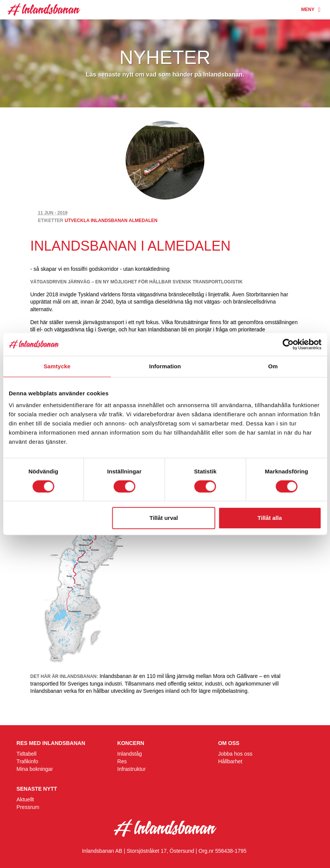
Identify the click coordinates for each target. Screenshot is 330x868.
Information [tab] (165, 366)
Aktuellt (25, 799)
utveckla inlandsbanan (96, 221)
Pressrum (28, 807)
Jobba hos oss (235, 754)
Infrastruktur (132, 769)
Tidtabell (26, 754)
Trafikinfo (27, 761)
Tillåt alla (270, 518)
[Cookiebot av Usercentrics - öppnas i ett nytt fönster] (288, 344)
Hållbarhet (230, 761)
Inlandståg (130, 754)
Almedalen (143, 221)
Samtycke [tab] (57, 366)
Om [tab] (273, 366)
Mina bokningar (35, 769)
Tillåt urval (164, 518)
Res (122, 761)
